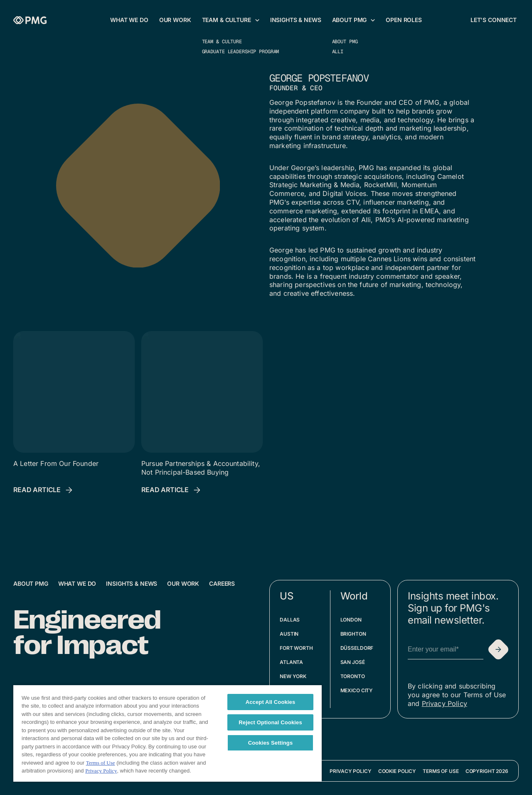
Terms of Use (441, 771)
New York (293, 676)
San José (353, 662)
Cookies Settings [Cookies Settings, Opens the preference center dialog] (271, 743)
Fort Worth (296, 648)
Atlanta (291, 662)
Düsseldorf (357, 648)
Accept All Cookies (271, 702)
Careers (222, 583)
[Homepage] (30, 20)
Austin (289, 634)
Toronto (353, 676)
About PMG (31, 583)
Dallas (290, 620)
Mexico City (357, 690)
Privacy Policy (445, 703)
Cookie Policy (397, 771)
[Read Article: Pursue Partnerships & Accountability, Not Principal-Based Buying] (172, 490)
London (351, 620)
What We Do (77, 583)
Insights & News (132, 583)
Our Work (183, 583)
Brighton (353, 634)
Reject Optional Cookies (270, 722)
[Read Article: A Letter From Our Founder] (44, 490)
